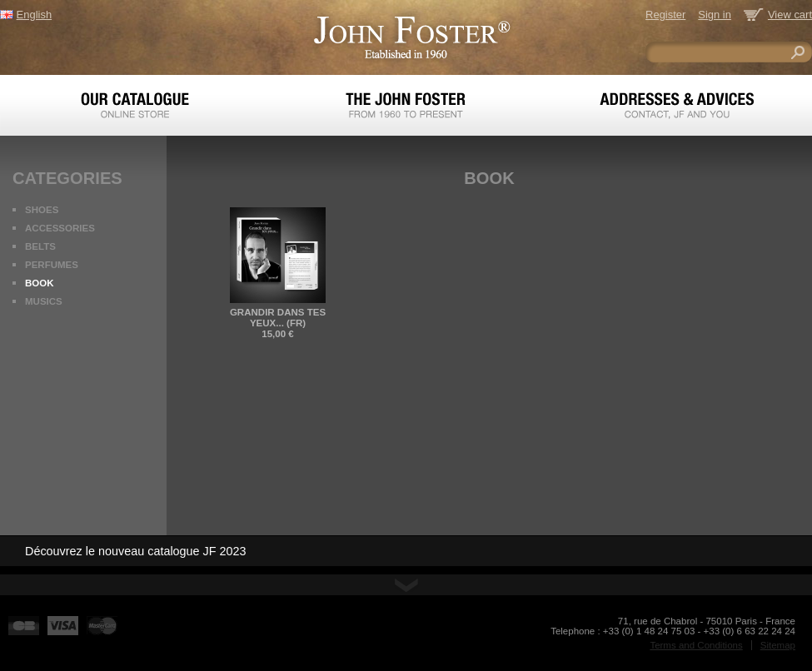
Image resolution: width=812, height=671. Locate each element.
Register (665, 15)
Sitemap (778, 645)
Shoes (42, 210)
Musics (44, 301)
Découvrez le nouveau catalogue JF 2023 (136, 551)
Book (40, 283)
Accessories (60, 228)
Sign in (715, 15)
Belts (40, 246)
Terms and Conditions (696, 645)
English (34, 15)
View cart (790, 15)
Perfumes (52, 265)
